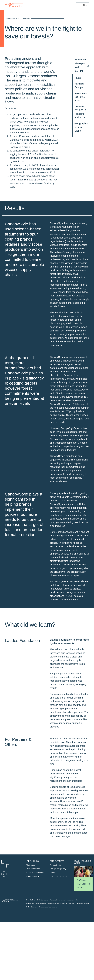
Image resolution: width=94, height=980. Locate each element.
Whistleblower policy (69, 951)
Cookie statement (31, 955)
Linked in (4, 922)
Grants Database (32, 924)
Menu (85, 5)
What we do (30, 913)
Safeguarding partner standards (36, 951)
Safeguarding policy (54, 951)
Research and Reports (35, 920)
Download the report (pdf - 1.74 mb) (81, 113)
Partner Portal (55, 913)
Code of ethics (30, 948)
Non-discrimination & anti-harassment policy (64, 948)
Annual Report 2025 (82, 931)
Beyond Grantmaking (58, 924)
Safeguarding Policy (58, 916)
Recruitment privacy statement (48, 955)
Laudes (5, 911)
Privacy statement (83, 951)
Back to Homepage (14, 5)
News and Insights (33, 916)
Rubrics (53, 920)
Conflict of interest (43, 948)
